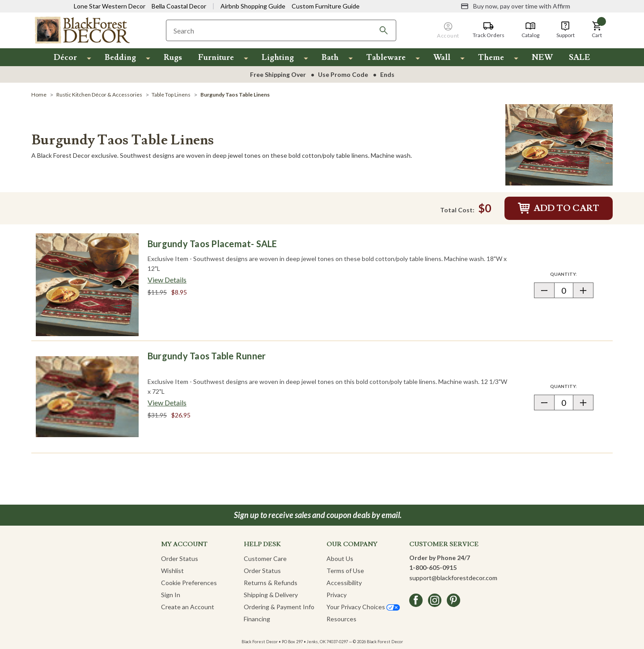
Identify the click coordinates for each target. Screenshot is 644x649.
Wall (442, 57)
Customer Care (265, 558)
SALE (580, 57)
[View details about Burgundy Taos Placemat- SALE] (167, 280)
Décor (65, 57)
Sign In (171, 595)
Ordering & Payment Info (279, 607)
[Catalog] (530, 30)
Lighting (278, 57)
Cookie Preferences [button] (189, 583)
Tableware (386, 57)
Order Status (180, 558)
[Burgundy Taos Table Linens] (559, 144)
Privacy (337, 595)
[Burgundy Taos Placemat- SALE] (87, 285)
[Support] (566, 30)
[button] (597, 30)
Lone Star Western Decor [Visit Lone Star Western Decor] (110, 6)
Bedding (120, 57)
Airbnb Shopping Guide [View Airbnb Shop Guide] (253, 6)
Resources (341, 619)
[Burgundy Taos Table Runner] (87, 397)
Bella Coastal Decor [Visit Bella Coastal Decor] (179, 6)
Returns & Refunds (271, 583)
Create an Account (188, 607)
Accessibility (344, 583)
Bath (330, 57)
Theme (491, 57)
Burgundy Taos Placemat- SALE (212, 244)
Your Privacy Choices (363, 607)
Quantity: (572, 274)
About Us (340, 558)
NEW (542, 57)
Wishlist (172, 571)
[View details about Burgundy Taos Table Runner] (167, 403)
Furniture (216, 57)
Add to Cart (559, 208)
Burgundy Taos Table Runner (207, 356)
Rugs (173, 57)
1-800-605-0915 (433, 567)
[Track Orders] (489, 30)
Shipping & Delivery (271, 595)
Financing (257, 619)
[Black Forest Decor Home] (82, 30)
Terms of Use (345, 571)
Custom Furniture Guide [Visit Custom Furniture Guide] (326, 6)
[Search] (384, 30)
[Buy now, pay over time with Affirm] (515, 6)
